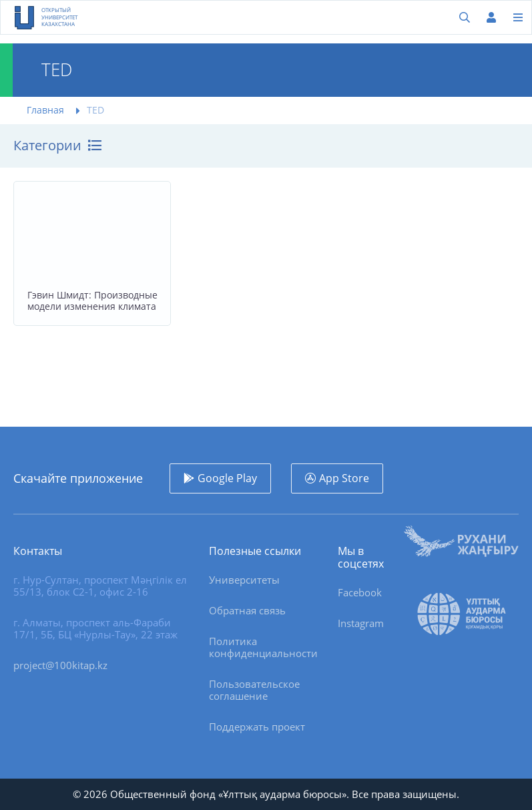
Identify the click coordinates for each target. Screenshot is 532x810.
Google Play (227, 478)
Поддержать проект (257, 727)
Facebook (360, 592)
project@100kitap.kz (60, 665)
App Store (344, 478)
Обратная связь (247, 610)
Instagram (361, 623)
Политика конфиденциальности (263, 647)
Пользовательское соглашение (254, 690)
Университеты (244, 580)
